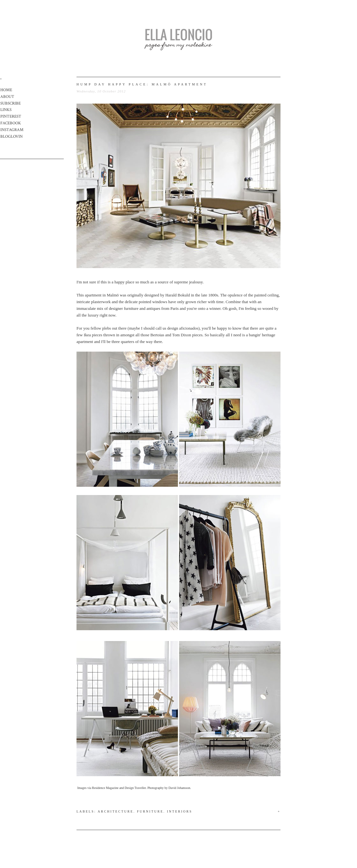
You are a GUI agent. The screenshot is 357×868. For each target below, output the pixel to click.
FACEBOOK (11, 123)
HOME (6, 90)
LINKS (6, 110)
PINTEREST (11, 117)
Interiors (180, 811)
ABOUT (7, 97)
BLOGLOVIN (11, 137)
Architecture (116, 811)
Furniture (150, 811)
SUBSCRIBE (11, 103)
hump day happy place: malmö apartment (142, 84)
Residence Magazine (105, 788)
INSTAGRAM (12, 130)
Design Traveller (135, 788)
